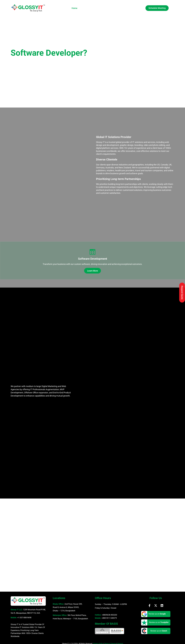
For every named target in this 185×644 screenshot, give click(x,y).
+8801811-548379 (109, 616)
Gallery (108, 8)
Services (96, 8)
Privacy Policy (98, 642)
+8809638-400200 (109, 613)
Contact (136, 8)
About (84, 8)
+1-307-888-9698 (24, 616)
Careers (118, 8)
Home (74, 8)
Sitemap (120, 642)
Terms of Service (110, 642)
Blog (127, 8)
